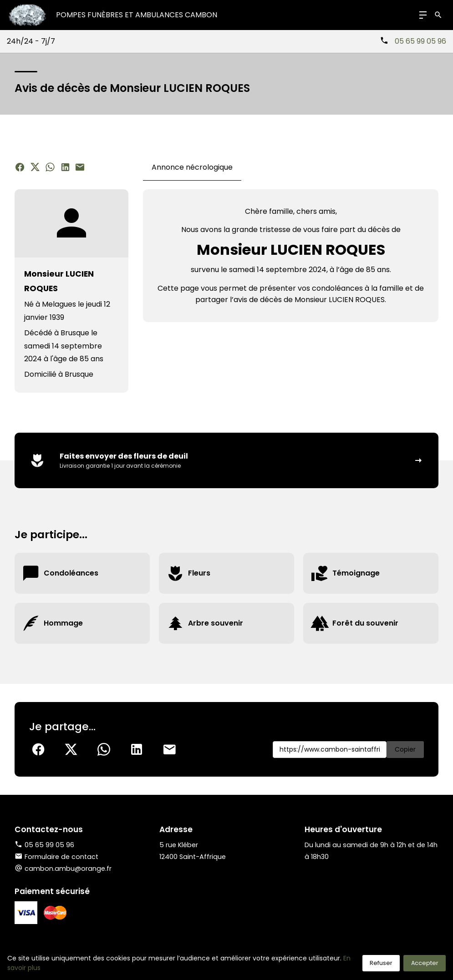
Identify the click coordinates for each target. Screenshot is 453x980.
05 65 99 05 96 (420, 41)
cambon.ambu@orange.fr (68, 869)
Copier (405, 749)
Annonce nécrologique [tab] (192, 167)
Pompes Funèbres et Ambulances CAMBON (137, 15)
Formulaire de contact (56, 857)
